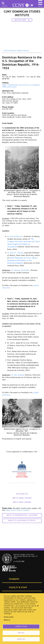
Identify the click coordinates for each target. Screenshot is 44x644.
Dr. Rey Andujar (18, 375)
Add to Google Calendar (22, 498)
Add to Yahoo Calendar (22, 502)
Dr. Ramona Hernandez (21, 270)
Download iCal (22, 494)
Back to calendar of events (22, 520)
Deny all (21, 633)
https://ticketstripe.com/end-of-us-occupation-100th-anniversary (21, 86)
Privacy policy (9, 617)
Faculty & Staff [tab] (16, 587)
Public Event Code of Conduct (17, 510)
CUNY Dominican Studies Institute (16, 51)
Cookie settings (21, 626)
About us (7, 620)
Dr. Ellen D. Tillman (15, 253)
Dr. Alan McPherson (15, 236)
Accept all (21, 639)
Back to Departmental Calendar (22, 515)
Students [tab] (12, 579)
